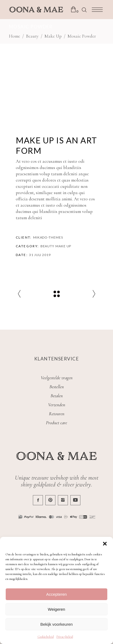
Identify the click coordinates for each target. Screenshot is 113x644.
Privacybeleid (65, 637)
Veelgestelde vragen (57, 378)
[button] (105, 544)
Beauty (32, 36)
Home (15, 36)
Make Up (53, 36)
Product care (56, 423)
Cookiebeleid (46, 637)
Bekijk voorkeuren (56, 624)
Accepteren (56, 594)
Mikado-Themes (48, 237)
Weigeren (56, 609)
